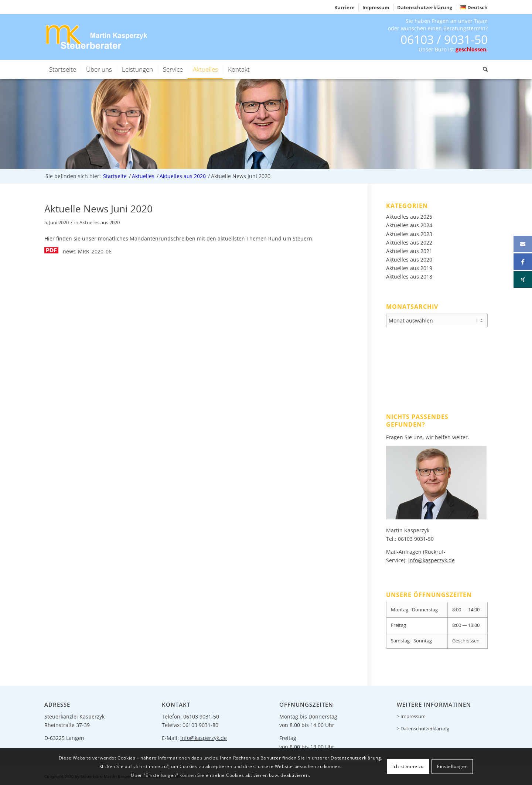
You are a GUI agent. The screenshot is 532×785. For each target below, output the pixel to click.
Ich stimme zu (408, 766)
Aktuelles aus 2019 (409, 268)
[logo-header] (98, 37)
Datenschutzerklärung (425, 7)
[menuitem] (345, 7)
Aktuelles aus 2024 (409, 225)
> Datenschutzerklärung (423, 727)
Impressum (376, 7)
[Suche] (483, 69)
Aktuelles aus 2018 (409, 277)
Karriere (345, 7)
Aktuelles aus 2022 (409, 243)
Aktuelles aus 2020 (100, 223)
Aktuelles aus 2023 (409, 234)
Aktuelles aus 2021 (409, 251)
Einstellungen (452, 766)
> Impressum (411, 715)
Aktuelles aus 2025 (409, 217)
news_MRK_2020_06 (87, 251)
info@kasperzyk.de (432, 559)
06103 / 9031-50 (444, 39)
